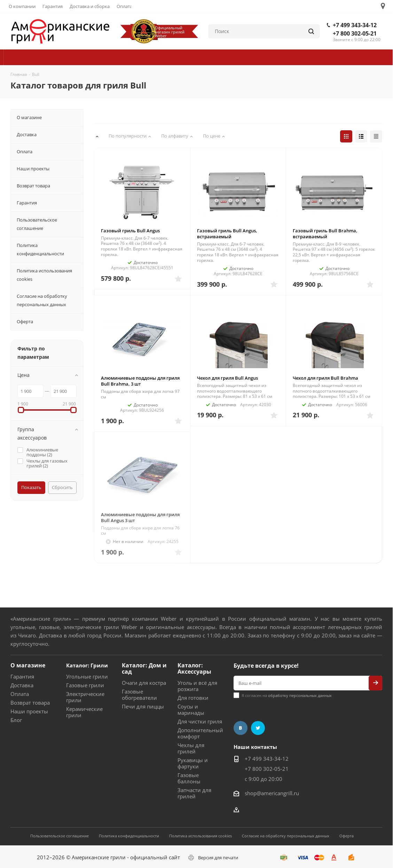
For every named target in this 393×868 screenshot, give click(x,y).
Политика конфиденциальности (129, 836)
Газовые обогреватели (139, 695)
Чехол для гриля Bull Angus (227, 378)
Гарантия (22, 676)
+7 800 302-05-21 (355, 33)
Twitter (258, 728)
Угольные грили (87, 676)
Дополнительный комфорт (200, 733)
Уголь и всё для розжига (197, 686)
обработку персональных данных (300, 695)
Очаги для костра (144, 683)
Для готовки (193, 698)
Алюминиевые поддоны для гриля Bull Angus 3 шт (140, 517)
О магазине (28, 665)
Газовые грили (85, 685)
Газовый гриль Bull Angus (130, 231)
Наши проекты (29, 711)
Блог (16, 720)
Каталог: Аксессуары (194, 668)
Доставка (22, 685)
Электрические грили (85, 697)
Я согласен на (287, 695)
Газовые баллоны (189, 778)
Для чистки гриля (200, 721)
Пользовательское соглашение (60, 836)
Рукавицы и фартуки (193, 763)
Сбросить (62, 487)
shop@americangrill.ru (272, 793)
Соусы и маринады (191, 710)
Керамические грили (84, 712)
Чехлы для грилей (191, 748)
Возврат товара (30, 703)
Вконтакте (241, 728)
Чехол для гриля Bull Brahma (325, 378)
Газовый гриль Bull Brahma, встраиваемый (325, 234)
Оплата (20, 694)
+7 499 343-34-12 (355, 25)
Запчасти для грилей (194, 793)
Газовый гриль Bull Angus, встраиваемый (227, 234)
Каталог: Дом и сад (144, 668)
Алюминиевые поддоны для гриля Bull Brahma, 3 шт (140, 381)
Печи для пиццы (143, 706)
